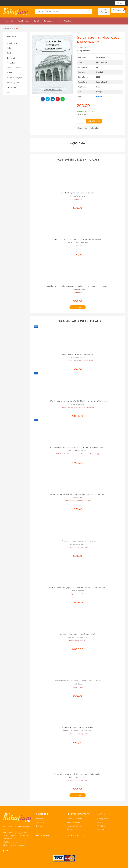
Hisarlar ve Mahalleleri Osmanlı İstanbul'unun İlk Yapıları (78, 240)
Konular (11, 36)
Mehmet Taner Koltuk (78, 196)
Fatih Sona (78, 684)
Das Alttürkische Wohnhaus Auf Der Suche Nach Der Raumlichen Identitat (78, 286)
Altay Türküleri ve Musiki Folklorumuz (78, 354)
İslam (10, 73)
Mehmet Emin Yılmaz (78, 451)
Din (9, 92)
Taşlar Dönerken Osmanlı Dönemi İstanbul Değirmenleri (78, 774)
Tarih (9, 53)
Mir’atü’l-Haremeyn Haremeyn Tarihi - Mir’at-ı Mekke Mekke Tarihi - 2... (78, 401)
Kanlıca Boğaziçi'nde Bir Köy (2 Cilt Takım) (78, 634)
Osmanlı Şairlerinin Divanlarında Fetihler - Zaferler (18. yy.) (78, 681)
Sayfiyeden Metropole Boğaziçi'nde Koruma (78, 541)
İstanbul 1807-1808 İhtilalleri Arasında (78, 727)
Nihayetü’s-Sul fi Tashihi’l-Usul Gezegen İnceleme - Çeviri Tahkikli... (78, 494)
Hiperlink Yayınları (78, 594)
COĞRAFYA (12, 87)
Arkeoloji (11, 63)
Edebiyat (11, 58)
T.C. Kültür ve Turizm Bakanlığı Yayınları (78, 361)
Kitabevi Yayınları (78, 687)
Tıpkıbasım (12, 43)
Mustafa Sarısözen (78, 357)
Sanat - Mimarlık (14, 68)
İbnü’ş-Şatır (78, 497)
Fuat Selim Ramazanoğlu (78, 637)
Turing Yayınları (78, 199)
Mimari (99, 97)
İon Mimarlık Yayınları (78, 640)
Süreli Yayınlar (13, 83)
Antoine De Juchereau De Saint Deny (78, 731)
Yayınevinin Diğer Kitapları (78, 160)
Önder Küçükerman (78, 289)
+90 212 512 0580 (9, 839)
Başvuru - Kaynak (15, 78)
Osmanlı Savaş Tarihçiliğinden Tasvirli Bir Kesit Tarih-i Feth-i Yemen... (78, 588)
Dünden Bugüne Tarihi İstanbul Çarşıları (78, 193)
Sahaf (10, 48)
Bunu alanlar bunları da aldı (78, 321)
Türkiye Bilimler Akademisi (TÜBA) (78, 500)
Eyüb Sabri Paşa (78, 404)
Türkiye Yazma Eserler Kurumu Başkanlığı (78, 407)
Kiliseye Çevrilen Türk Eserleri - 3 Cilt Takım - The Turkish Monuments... (78, 448)
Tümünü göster (78, 307)
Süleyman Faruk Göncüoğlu (78, 243)
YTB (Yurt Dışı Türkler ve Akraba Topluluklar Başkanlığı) (78, 454)
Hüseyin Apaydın (78, 591)
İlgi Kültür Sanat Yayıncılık (78, 547)
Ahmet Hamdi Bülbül (78, 544)
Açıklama (78, 143)
